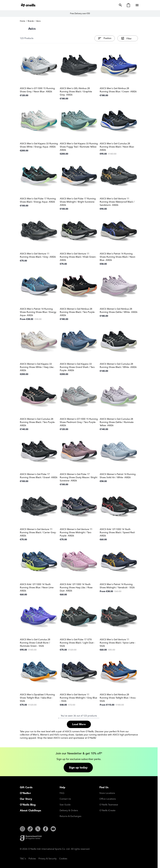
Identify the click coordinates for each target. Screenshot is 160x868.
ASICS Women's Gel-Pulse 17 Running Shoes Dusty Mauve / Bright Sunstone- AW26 (79, 477)
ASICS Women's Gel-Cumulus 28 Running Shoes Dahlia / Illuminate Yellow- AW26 (117, 422)
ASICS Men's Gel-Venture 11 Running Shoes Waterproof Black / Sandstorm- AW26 (117, 202)
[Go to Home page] (28, 5)
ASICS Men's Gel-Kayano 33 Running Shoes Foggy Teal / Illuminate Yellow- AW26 (79, 147)
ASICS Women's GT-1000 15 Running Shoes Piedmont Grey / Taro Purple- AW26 (79, 422)
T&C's (23, 859)
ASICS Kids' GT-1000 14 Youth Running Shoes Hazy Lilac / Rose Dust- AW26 (76, 588)
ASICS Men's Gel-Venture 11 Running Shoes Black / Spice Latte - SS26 (118, 643)
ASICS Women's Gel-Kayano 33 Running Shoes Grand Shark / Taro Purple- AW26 (77, 367)
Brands (31, 21)
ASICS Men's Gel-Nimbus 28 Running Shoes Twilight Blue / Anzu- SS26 (118, 698)
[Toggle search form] (120, 5)
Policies (32, 859)
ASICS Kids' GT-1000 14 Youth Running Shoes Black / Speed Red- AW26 (118, 532)
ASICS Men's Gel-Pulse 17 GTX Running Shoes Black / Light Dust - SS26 (77, 643)
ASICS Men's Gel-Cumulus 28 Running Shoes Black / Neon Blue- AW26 (117, 147)
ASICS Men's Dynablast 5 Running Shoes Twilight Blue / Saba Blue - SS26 (37, 698)
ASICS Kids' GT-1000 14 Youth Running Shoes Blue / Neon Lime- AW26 (37, 588)
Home (23, 21)
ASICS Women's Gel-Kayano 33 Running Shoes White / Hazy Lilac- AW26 (37, 367)
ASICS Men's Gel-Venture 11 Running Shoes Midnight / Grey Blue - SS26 (78, 698)
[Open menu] (137, 5)
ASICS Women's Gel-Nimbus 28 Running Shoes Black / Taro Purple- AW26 (78, 312)
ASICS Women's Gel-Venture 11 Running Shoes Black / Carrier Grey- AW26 (38, 532)
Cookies (63, 859)
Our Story (26, 799)
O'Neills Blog (28, 805)
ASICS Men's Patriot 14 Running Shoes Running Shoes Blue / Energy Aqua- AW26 (38, 312)
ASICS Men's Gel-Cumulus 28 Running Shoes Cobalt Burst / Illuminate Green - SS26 (35, 643)
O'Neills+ (25, 793)
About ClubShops (30, 811)
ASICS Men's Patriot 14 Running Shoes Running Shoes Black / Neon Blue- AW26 (118, 257)
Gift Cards (26, 787)
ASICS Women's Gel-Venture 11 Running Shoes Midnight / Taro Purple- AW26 (76, 532)
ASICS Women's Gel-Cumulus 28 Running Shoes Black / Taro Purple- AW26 (38, 422)
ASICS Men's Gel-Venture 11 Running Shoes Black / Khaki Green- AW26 (78, 257)
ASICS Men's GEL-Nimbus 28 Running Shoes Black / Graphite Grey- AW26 (76, 92)
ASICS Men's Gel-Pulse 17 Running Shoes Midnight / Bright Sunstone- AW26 (78, 202)
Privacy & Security (48, 859)
